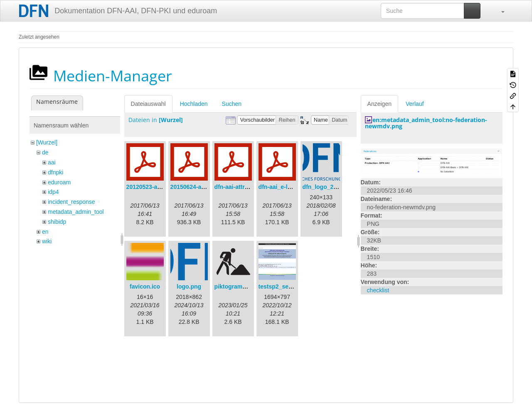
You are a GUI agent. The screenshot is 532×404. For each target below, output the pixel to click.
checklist (378, 290)
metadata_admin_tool (76, 212)
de (45, 152)
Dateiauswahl (148, 104)
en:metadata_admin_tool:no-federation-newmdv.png (426, 123)
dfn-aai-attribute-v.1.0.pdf (249, 187)
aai (52, 162)
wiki (47, 241)
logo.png (189, 286)
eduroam (59, 182)
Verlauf (415, 104)
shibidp (57, 222)
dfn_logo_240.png (328, 187)
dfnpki (55, 172)
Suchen (232, 104)
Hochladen (194, 104)
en (45, 232)
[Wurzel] (47, 142)
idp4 (53, 192)
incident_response (71, 202)
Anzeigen (379, 104)
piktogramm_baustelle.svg (251, 286)
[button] (499, 11)
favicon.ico (145, 286)
